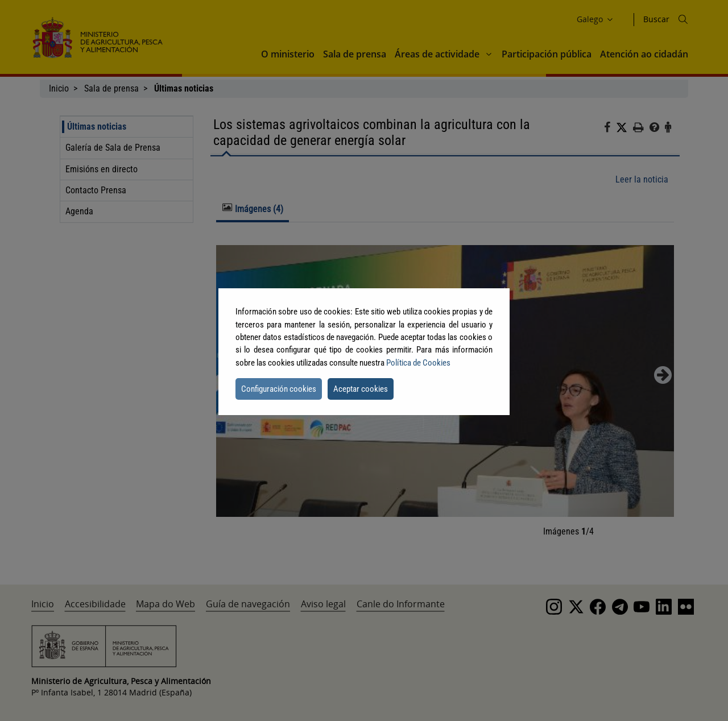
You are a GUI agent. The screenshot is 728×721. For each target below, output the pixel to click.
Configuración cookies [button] (279, 389)
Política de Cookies (418, 363)
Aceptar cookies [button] (361, 389)
